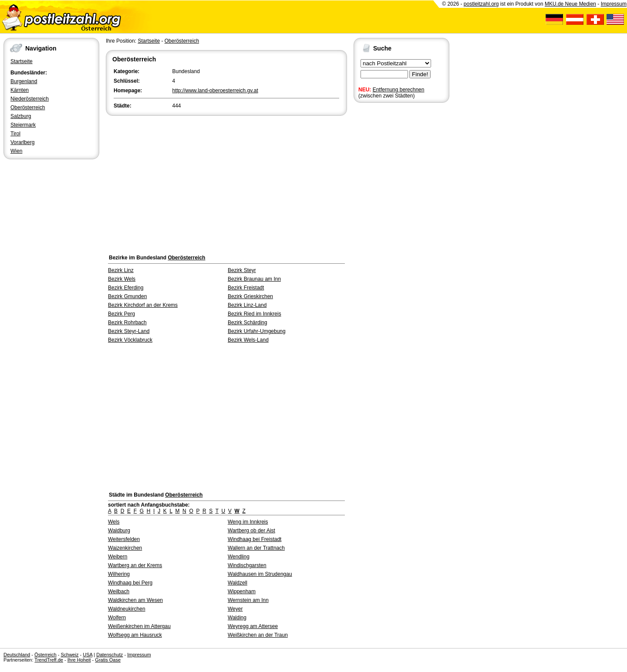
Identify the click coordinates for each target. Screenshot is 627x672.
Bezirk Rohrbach (127, 323)
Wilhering (119, 574)
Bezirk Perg (121, 314)
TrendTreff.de (49, 660)
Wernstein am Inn (248, 600)
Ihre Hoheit (79, 660)
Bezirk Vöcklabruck (130, 340)
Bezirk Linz (121, 270)
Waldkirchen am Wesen (135, 600)
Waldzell (238, 583)
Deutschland (17, 655)
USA (88, 655)
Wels (114, 522)
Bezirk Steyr (242, 270)
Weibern (118, 557)
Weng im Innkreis (248, 522)
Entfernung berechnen (399, 90)
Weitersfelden (124, 539)
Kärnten (20, 90)
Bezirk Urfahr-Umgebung (257, 331)
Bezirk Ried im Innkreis (255, 314)
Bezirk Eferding (126, 288)
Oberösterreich (28, 108)
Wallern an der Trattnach (256, 548)
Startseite (22, 61)
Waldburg (119, 531)
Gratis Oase (108, 660)
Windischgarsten (247, 565)
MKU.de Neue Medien (570, 4)
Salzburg (21, 116)
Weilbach (119, 591)
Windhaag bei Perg (130, 583)
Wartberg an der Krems (135, 565)
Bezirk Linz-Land (247, 305)
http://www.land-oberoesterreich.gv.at (215, 91)
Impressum (614, 4)
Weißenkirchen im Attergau (139, 626)
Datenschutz (110, 655)
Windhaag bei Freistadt (255, 539)
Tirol (15, 134)
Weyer (235, 609)
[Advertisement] (226, 183)
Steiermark (23, 125)
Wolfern (117, 618)
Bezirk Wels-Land (248, 340)
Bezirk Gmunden (127, 296)
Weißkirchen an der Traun (258, 635)
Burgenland (24, 81)
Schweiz (69, 655)
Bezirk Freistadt (246, 288)
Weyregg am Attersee (253, 626)
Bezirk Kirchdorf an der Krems (143, 305)
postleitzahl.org (481, 4)
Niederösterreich (30, 99)
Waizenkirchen (125, 548)
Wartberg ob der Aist (251, 531)
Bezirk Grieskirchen (250, 296)
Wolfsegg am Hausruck (135, 635)
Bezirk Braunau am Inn (254, 279)
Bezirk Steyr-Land (129, 331)
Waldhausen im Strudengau (260, 574)
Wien (16, 151)
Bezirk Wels (122, 279)
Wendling (239, 557)
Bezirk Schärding (248, 323)
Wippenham (242, 591)
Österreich (46, 655)
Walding (237, 618)
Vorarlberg (22, 142)
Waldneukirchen (127, 609)
